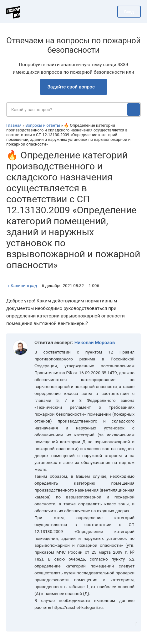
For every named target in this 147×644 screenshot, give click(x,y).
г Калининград (22, 285)
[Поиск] (134, 109)
